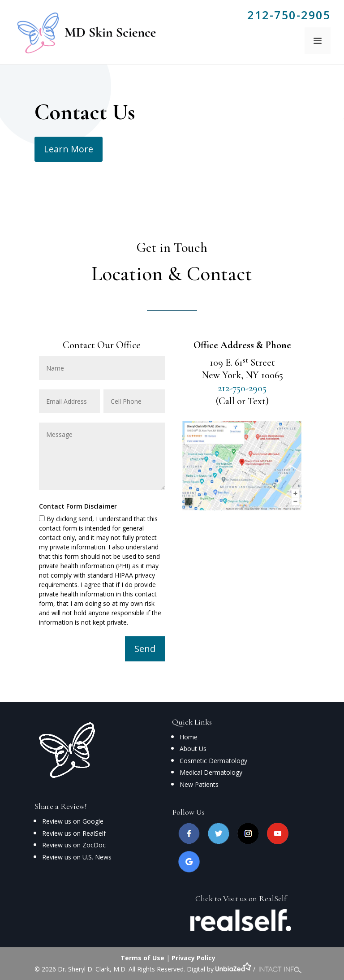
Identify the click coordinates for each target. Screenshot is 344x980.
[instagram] (248, 842)
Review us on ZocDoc (74, 845)
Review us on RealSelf (74, 833)
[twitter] (219, 842)
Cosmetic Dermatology (213, 761)
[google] (189, 870)
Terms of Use (142, 958)
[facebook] (189, 842)
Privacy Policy (193, 958)
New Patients (199, 784)
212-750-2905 (289, 15)
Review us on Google (73, 821)
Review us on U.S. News (77, 857)
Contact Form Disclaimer (78, 506)
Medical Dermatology (211, 772)
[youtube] (278, 842)
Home (189, 737)
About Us (193, 749)
